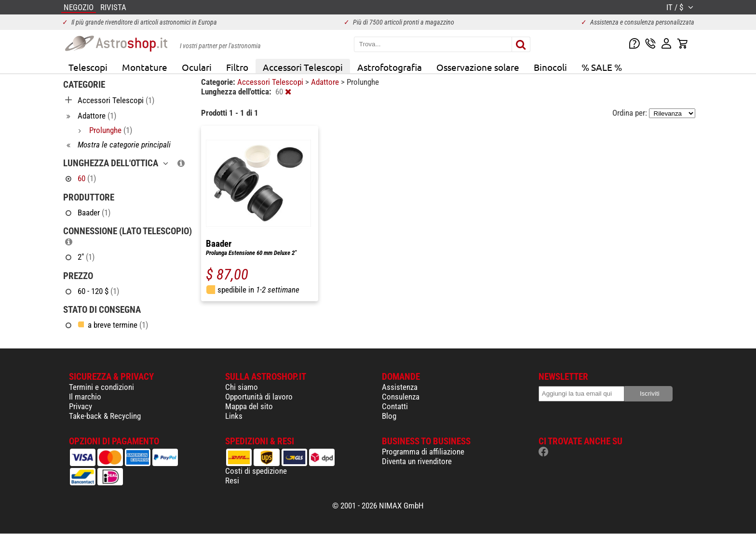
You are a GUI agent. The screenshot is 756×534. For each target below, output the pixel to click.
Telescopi (88, 67)
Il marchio (85, 397)
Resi (232, 481)
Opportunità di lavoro (259, 397)
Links (234, 416)
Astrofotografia (390, 67)
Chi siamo (242, 387)
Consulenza (401, 397)
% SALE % (602, 67)
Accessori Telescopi (303, 67)
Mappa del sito (249, 406)
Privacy (81, 406)
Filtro (237, 67)
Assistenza (400, 387)
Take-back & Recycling (105, 416)
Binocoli (550, 67)
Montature (145, 67)
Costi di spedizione (256, 471)
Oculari (197, 67)
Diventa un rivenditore (417, 461)
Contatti (395, 406)
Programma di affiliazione (423, 452)
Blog (389, 416)
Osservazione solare (478, 67)
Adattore (326, 82)
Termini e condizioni (101, 387)
